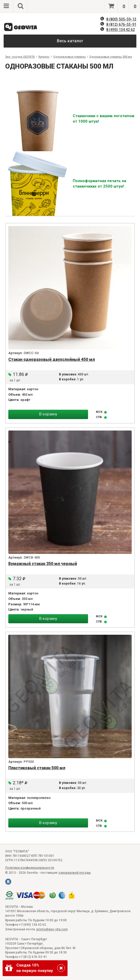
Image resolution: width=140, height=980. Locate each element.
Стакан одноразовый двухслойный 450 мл (52, 359)
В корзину (48, 414)
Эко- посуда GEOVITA (20, 57)
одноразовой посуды (75, 873)
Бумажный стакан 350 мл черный (43, 564)
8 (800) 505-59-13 (121, 19)
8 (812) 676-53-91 (121, 24)
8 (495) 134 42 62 (121, 30)
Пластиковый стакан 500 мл (37, 768)
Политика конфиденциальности (30, 868)
